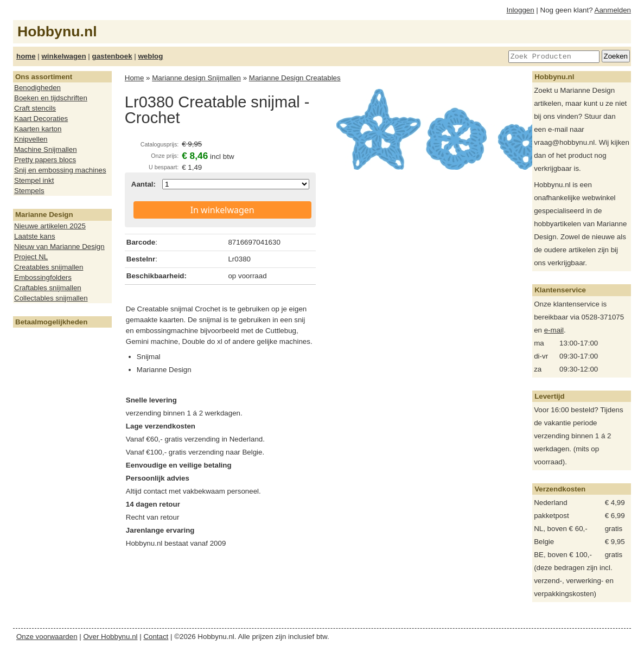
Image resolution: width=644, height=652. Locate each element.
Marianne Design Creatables (295, 78)
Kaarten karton (38, 129)
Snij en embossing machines (60, 170)
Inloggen (521, 10)
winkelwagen (63, 56)
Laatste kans (35, 236)
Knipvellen (31, 139)
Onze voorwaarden (47, 637)
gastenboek (112, 56)
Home (135, 78)
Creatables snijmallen (49, 267)
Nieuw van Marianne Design (59, 247)
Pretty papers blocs (45, 160)
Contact (156, 637)
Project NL (31, 257)
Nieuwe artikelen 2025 (50, 226)
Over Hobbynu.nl (111, 637)
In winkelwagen (222, 210)
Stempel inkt (34, 180)
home (26, 56)
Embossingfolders (43, 277)
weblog (150, 56)
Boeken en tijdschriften (51, 98)
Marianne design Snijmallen (196, 78)
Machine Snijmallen (46, 149)
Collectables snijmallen (51, 298)
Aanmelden (613, 10)
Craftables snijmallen (48, 288)
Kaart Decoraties (41, 119)
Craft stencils (35, 108)
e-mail (554, 330)
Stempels (29, 191)
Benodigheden (37, 88)
